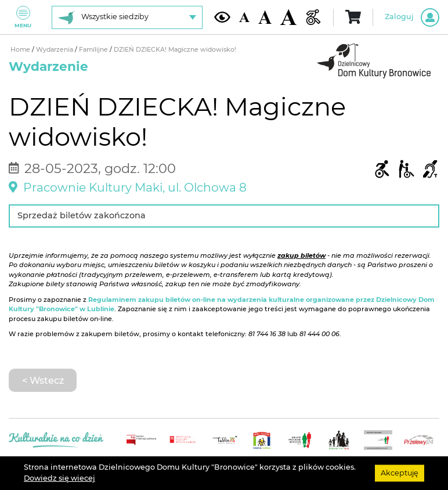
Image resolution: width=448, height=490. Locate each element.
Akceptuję (400, 473)
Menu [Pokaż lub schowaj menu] (23, 17)
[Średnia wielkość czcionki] (265, 17)
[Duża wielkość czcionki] (288, 17)
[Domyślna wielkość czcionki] (244, 17)
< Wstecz (43, 380)
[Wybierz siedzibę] (127, 17)
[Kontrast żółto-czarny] (222, 17)
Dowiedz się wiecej (59, 478)
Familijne (94, 50)
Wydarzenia (55, 50)
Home (21, 50)
